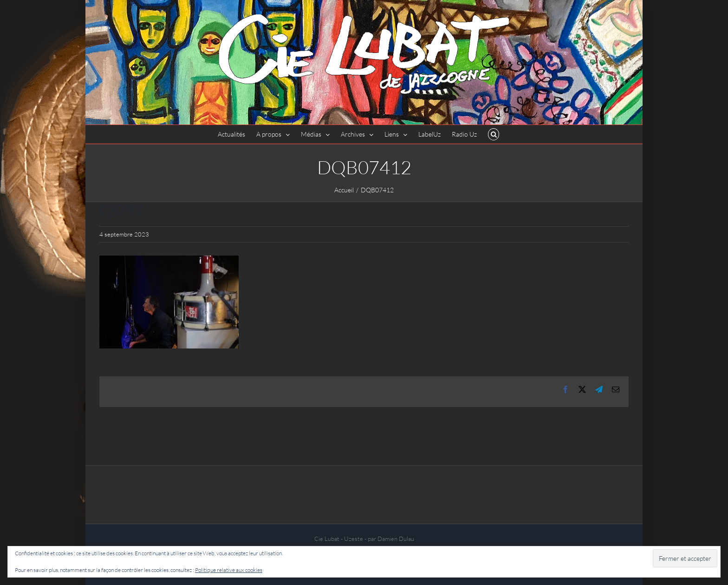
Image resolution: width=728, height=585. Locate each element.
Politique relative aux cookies (229, 570)
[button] (494, 134)
